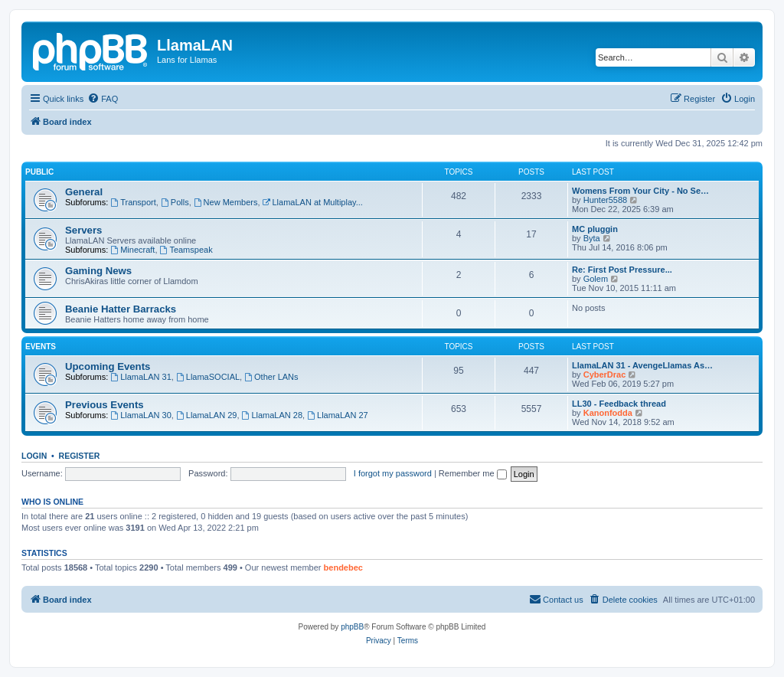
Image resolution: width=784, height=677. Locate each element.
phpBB (352, 627)
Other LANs (271, 377)
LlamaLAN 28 (273, 415)
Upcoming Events (108, 366)
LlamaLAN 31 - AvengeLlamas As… (642, 365)
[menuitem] (103, 99)
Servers (83, 230)
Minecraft (132, 250)
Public (39, 172)
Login (34, 456)
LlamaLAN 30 (141, 415)
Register (80, 456)
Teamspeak (186, 250)
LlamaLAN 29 (207, 415)
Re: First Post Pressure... (622, 270)
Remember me (473, 473)
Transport (133, 202)
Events (41, 347)
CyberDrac (605, 374)
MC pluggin (595, 229)
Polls (175, 202)
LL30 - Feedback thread (619, 404)
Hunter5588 (606, 200)
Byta (592, 238)
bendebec (343, 567)
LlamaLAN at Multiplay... (313, 202)
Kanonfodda (608, 413)
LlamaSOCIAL (208, 377)
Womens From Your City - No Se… (640, 191)
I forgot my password (393, 473)
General (84, 192)
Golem (596, 279)
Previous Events (105, 405)
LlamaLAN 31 (141, 377)
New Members (226, 202)
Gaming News (98, 271)
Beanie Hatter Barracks (121, 309)
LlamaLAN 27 (338, 415)
